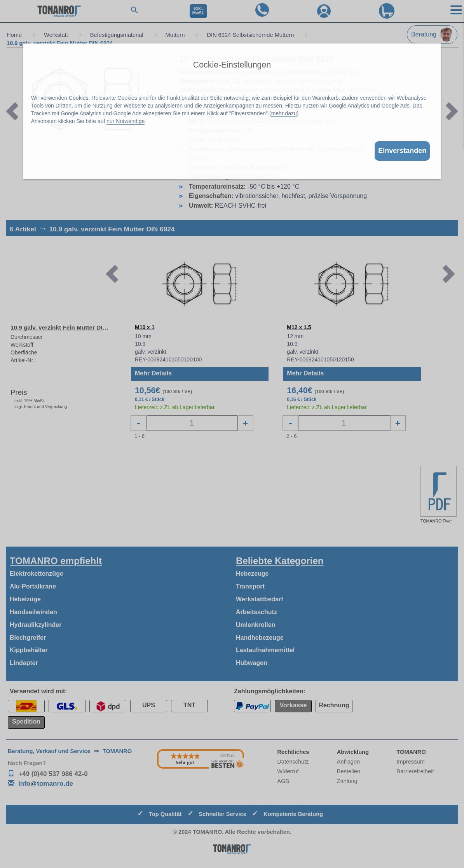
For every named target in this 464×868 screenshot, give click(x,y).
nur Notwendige (126, 121)
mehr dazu (284, 113)
